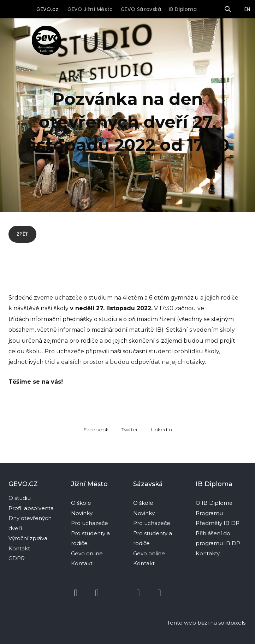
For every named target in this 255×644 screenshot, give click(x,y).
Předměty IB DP (218, 523)
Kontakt (19, 548)
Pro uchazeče (90, 523)
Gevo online (88, 553)
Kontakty (208, 553)
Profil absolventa (31, 508)
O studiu (20, 498)
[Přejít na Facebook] (76, 593)
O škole (82, 503)
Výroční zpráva (28, 538)
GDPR (17, 558)
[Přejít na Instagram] (97, 593)
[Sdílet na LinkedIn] (161, 433)
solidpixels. (232, 623)
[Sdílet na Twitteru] (130, 433)
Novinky (82, 513)
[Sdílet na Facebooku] (96, 433)
